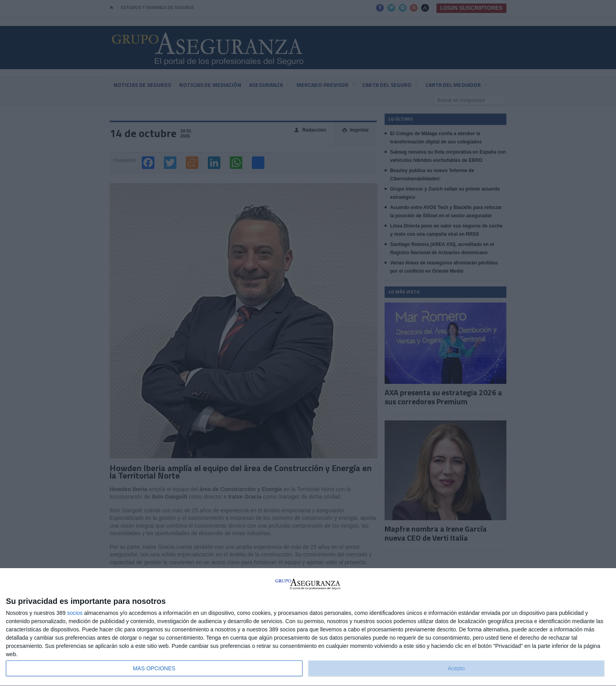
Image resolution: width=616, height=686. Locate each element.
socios (75, 613)
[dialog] (308, 627)
